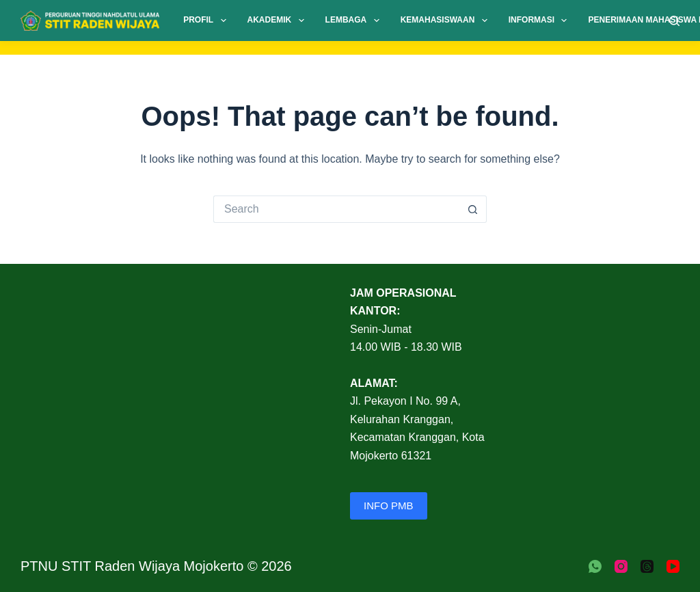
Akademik (279, 21)
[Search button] (473, 209)
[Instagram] (621, 566)
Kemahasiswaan (447, 21)
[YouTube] (673, 566)
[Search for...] (336, 209)
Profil (207, 21)
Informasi (541, 21)
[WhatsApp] (595, 566)
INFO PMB (389, 506)
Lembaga (355, 21)
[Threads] (647, 566)
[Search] (674, 21)
